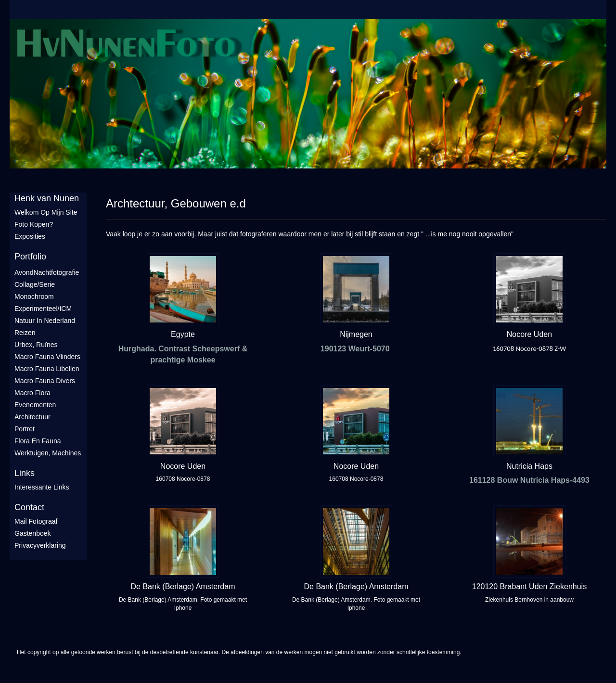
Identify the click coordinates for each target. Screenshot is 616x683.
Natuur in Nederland (45, 321)
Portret (25, 429)
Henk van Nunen (47, 198)
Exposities (30, 236)
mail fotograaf (36, 521)
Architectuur (32, 417)
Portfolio (30, 257)
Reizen (25, 333)
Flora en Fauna (38, 441)
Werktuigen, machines (48, 453)
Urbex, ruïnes (36, 345)
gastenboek (33, 533)
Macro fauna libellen (47, 369)
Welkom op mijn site (46, 212)
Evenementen (35, 405)
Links (25, 473)
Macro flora (32, 393)
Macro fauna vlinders (47, 357)
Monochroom (34, 296)
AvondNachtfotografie (47, 272)
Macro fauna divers (45, 381)
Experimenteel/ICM (43, 309)
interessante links (42, 487)
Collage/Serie (35, 284)
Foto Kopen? (34, 224)
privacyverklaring (40, 545)
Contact (29, 507)
